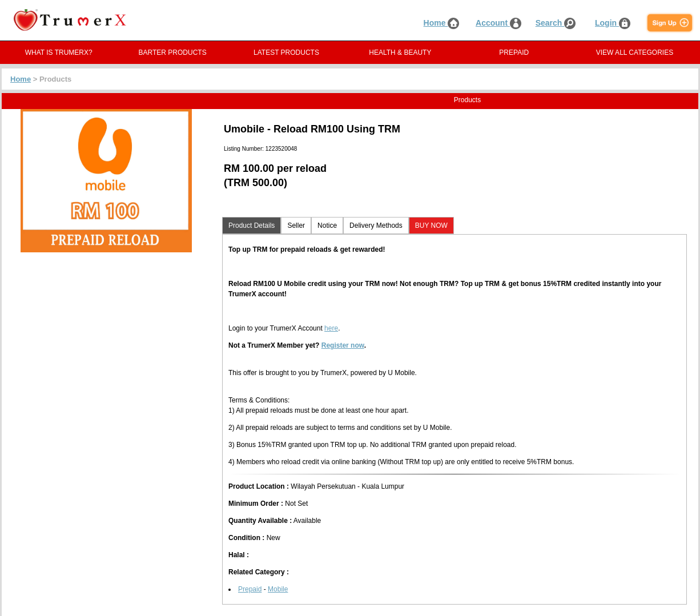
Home (442, 23)
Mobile (278, 589)
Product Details (252, 226)
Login (613, 23)
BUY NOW (431, 226)
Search (556, 23)
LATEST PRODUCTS (286, 53)
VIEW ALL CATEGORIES (635, 53)
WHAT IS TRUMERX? (59, 53)
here (331, 328)
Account (498, 23)
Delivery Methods (376, 226)
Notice (327, 226)
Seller (296, 226)
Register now (343, 345)
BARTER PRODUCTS (173, 53)
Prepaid (250, 589)
